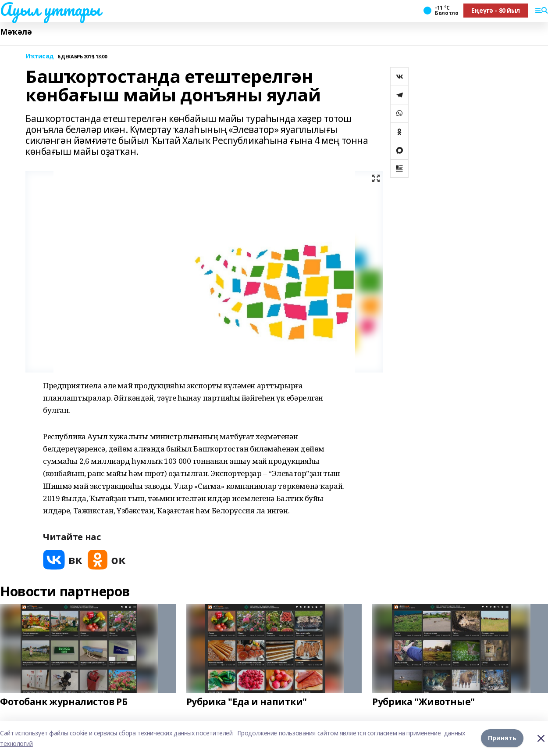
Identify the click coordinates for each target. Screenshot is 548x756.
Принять (502, 738)
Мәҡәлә (16, 32)
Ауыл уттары (50, 9)
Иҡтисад (40, 56)
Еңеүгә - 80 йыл (496, 10)
